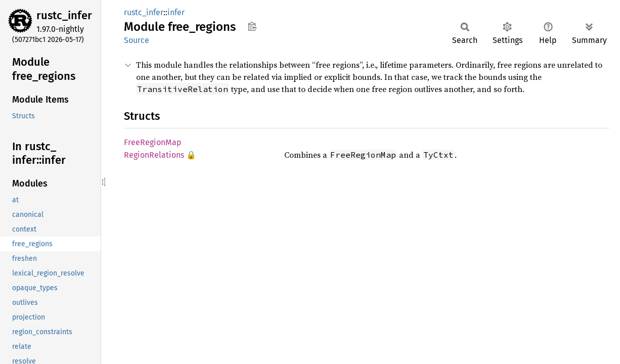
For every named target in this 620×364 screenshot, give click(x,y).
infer (176, 12)
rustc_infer (64, 15)
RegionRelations (154, 155)
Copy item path (252, 26)
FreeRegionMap (153, 142)
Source (137, 40)
